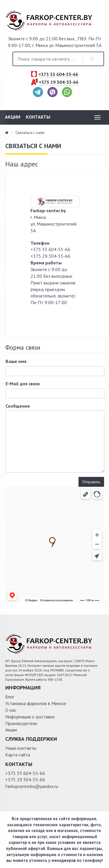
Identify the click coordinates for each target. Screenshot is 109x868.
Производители (21, 723)
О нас (11, 710)
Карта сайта (18, 755)
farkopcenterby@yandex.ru (32, 786)
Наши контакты (21, 748)
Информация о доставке (30, 717)
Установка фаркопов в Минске (36, 703)
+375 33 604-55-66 (58, 75)
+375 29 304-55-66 (59, 82)
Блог (10, 697)
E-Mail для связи (23, 384)
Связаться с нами (30, 133)
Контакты (38, 117)
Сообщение (18, 406)
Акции (13, 117)
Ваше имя (16, 361)
